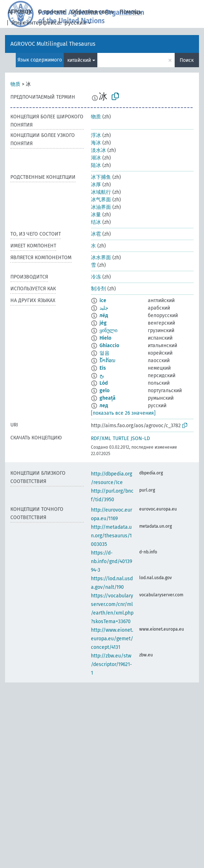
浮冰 (96, 135)
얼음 (105, 353)
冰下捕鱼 (101, 177)
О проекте (52, 12)
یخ (102, 376)
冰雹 (96, 234)
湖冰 (96, 158)
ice (103, 300)
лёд (104, 315)
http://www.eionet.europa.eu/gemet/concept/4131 (112, 639)
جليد (104, 308)
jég (103, 323)
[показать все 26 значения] (123, 413)
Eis (103, 368)
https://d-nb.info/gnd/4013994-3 (111, 561)
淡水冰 (98, 150)
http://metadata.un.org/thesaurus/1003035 (111, 536)
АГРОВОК (20, 12)
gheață (108, 398)
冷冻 (96, 277)
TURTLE (121, 438)
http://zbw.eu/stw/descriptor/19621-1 (111, 664)
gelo (105, 391)
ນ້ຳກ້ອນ (107, 361)
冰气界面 (101, 200)
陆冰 (96, 165)
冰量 (96, 215)
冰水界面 (101, 258)
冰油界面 (101, 207)
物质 (15, 84)
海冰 (96, 143)
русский (76, 23)
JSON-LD (140, 438)
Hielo (105, 338)
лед (104, 406)
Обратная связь (93, 12)
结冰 (96, 222)
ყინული (108, 331)
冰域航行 (101, 192)
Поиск (187, 60)
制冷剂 (98, 289)
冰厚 (96, 185)
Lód (104, 383)
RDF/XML (101, 438)
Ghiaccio (109, 346)
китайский (79, 60)
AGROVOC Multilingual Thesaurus (53, 44)
